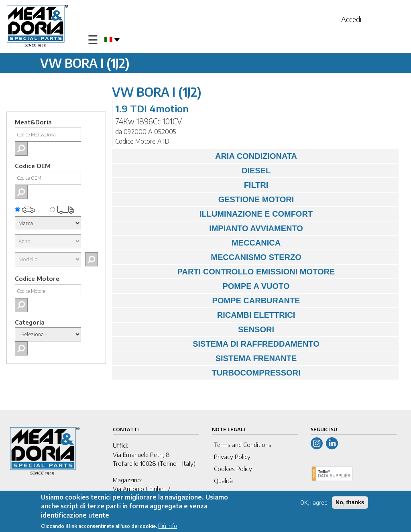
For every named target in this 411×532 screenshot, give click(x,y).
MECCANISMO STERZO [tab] (209, 257)
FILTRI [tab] (192, 185)
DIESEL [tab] (193, 171)
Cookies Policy (233, 469)
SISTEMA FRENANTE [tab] (206, 358)
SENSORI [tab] (195, 329)
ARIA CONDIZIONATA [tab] (207, 156)
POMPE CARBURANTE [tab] (208, 301)
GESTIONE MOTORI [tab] (205, 199)
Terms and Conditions (243, 445)
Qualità (223, 481)
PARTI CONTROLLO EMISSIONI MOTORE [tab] (225, 272)
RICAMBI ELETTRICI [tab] (205, 315)
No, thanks (350, 504)
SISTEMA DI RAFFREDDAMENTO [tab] (218, 344)
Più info (168, 527)
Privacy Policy (232, 457)
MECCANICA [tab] (198, 243)
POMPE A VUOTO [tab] (203, 286)
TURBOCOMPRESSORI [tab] (208, 373)
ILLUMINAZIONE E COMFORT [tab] (214, 214)
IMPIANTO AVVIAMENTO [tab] (210, 228)
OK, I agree (314, 504)
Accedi (351, 19)
